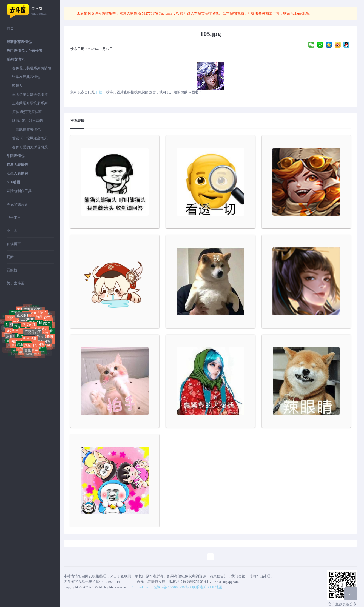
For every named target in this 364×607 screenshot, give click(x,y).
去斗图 (42, 11)
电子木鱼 (14, 217)
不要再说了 (33, 335)
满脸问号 (13, 338)
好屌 (34, 309)
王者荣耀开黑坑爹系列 (30, 103)
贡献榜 (12, 270)
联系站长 (199, 587)
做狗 (29, 355)
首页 (10, 28)
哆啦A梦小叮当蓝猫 (28, 121)
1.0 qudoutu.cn (143, 587)
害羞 (6, 328)
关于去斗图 (15, 283)
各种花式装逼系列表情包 (32, 68)
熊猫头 (17, 86)
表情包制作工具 (19, 191)
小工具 (12, 231)
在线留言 (14, 244)
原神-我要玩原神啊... (28, 112)
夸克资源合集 (17, 204)
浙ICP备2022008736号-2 (173, 587)
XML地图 (215, 587)
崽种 (16, 351)
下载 (99, 92)
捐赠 (10, 257)
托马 (14, 327)
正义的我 (27, 323)
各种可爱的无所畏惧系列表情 (33, 147)
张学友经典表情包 (26, 77)
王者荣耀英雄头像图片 (30, 94)
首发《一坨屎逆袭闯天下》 (33, 138)
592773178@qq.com (157, 13)
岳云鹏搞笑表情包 (26, 129)
